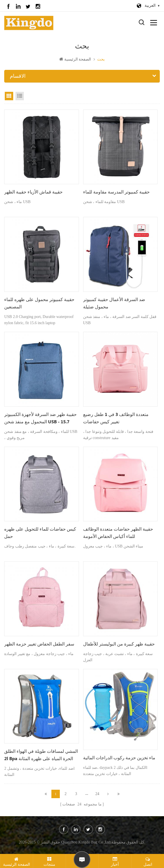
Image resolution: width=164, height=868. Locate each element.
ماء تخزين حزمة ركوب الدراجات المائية (119, 758)
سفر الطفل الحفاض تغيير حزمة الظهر (39, 644)
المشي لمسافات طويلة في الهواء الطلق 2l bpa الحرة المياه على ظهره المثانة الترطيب (41, 756)
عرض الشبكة (9, 96)
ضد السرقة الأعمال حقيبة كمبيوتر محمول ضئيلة (114, 303)
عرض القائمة (20, 96)
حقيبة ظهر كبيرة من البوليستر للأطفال (119, 644)
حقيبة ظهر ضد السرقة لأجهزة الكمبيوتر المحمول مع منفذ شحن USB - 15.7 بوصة (40, 419)
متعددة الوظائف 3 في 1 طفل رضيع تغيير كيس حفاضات (116, 418)
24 (97, 794)
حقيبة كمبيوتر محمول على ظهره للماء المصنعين (39, 303)
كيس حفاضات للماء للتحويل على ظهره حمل (40, 533)
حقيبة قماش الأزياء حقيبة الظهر (33, 192)
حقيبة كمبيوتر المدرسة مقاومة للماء (116, 192)
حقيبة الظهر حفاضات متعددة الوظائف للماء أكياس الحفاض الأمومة (118, 533)
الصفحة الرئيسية (75, 59)
